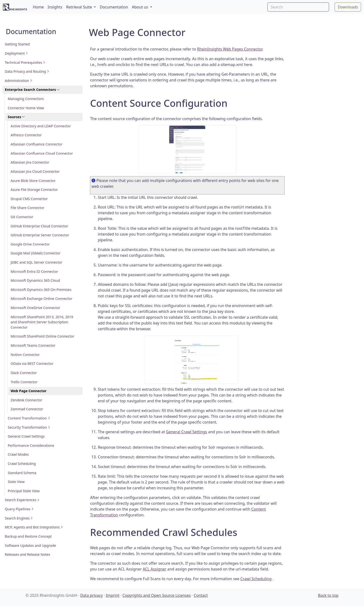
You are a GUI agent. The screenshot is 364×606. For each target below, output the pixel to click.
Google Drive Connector (30, 244)
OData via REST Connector (32, 364)
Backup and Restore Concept (28, 536)
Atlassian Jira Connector (30, 162)
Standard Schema (22, 473)
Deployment (16, 53)
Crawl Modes (18, 454)
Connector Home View (26, 108)
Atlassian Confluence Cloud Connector (42, 153)
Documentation (114, 7)
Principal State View (24, 491)
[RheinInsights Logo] (15, 7)
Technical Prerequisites (25, 62)
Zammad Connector (27, 409)
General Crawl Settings (26, 436)
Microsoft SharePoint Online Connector (42, 336)
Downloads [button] (348, 7)
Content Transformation (29, 418)
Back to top (328, 595)
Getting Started (17, 44)
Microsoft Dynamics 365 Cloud (35, 280)
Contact (201, 595)
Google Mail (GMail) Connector (35, 253)
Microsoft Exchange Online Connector (41, 299)
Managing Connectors (26, 99)
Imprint (113, 595)
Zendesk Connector (26, 400)
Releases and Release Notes (28, 554)
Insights (55, 7)
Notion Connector (25, 355)
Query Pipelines (19, 509)
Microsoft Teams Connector (33, 345)
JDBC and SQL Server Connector (36, 262)
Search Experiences (22, 500)
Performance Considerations (31, 445)
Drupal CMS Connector (29, 199)
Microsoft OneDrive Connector (35, 308)
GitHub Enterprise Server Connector (40, 235)
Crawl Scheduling (22, 464)
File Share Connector (28, 208)
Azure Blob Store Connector (33, 181)
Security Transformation (29, 427)
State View (16, 482)
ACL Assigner (154, 569)
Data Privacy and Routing (27, 71)
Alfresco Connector (26, 135)
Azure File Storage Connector (34, 190)
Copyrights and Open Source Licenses (157, 595)
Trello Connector (24, 382)
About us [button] (140, 7)
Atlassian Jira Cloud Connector (35, 171)
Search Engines (19, 518)
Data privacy (91, 595)
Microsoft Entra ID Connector (34, 271)
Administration (19, 81)
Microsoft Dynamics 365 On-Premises (41, 290)
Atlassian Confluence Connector (37, 144)
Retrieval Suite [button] (80, 7)
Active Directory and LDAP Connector (41, 126)
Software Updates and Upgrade (30, 545)
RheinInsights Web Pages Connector (230, 49)
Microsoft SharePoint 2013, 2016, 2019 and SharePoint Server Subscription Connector (42, 322)
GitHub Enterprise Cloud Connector (39, 226)
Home (38, 7)
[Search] (298, 7)
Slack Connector (24, 373)
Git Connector (22, 217)
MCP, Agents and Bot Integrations (34, 527)
